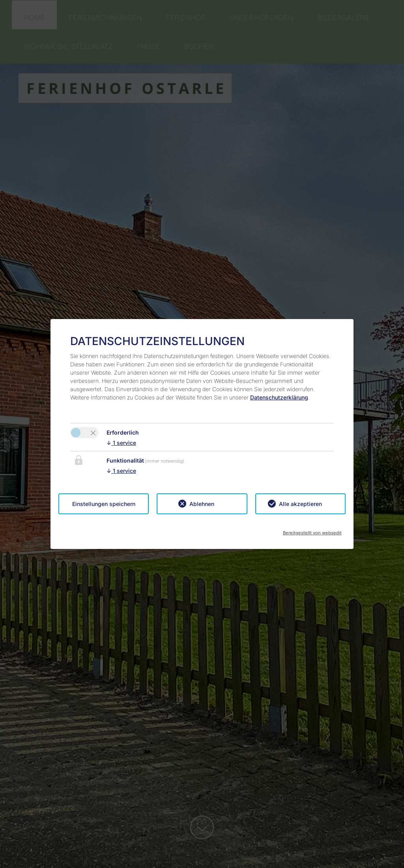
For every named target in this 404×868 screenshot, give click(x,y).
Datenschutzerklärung (279, 397)
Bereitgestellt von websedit (312, 530)
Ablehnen (202, 504)
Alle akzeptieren (300, 504)
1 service (121, 443)
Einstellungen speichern (104, 504)
